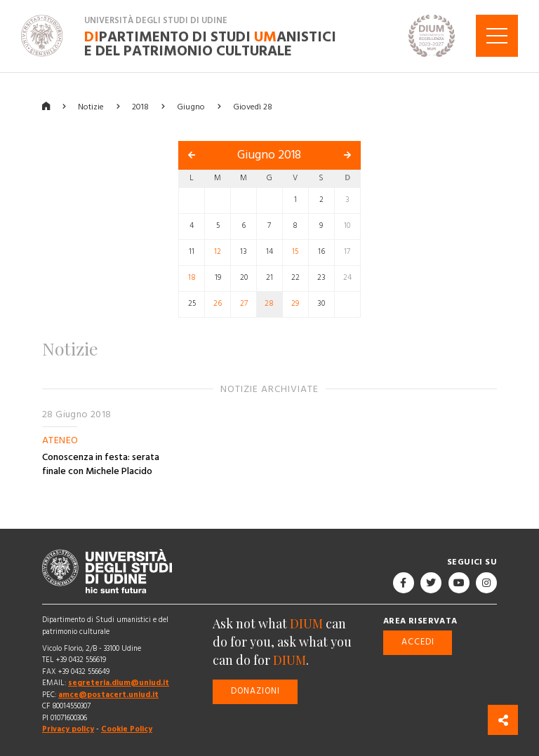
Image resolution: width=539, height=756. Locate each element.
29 (295, 304)
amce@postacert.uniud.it (108, 695)
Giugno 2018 (269, 155)
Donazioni (255, 691)
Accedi (418, 642)
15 (295, 252)
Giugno (191, 106)
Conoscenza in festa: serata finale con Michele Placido (101, 464)
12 (218, 252)
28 (269, 304)
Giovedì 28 (253, 106)
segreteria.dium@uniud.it (119, 683)
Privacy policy (68, 729)
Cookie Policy (127, 729)
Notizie (91, 106)
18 (192, 278)
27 (244, 304)
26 (218, 304)
